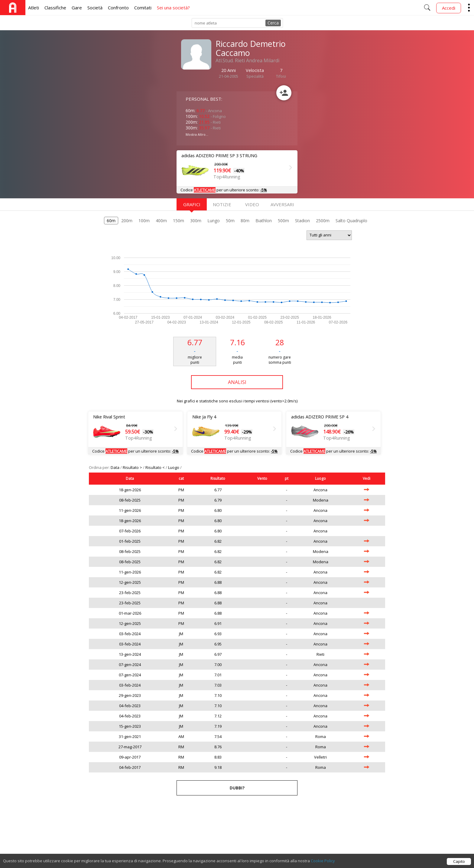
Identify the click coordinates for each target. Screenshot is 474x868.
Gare (77, 8)
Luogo (174, 467)
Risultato (218, 478)
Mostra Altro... (197, 134)
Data (115, 467)
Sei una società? (173, 8)
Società (95, 8)
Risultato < (156, 467)
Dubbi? (237, 788)
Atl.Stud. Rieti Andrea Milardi (247, 60)
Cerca (273, 23)
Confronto (118, 8)
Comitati (143, 8)
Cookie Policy (323, 862)
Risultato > (133, 467)
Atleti (34, 8)
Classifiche (55, 8)
